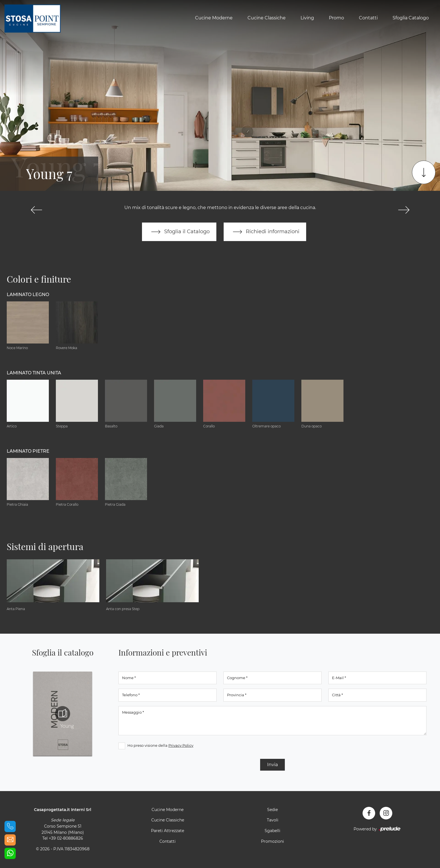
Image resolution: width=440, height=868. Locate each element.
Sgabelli (272, 831)
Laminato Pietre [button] (28, 451)
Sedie (272, 810)
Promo (336, 18)
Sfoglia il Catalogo (179, 232)
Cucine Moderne (214, 18)
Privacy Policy (181, 745)
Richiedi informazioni (265, 232)
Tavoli (273, 820)
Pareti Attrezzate (168, 831)
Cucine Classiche (267, 18)
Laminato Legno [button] (28, 295)
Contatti (368, 18)
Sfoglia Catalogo (411, 18)
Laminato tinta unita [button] (34, 373)
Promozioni (272, 841)
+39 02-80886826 (66, 838)
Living (307, 18)
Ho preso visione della (160, 745)
